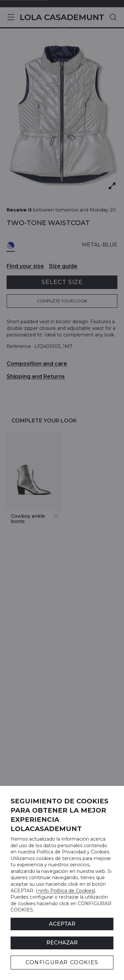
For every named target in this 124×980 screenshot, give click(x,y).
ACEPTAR (62, 924)
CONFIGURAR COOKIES (62, 962)
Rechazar (62, 943)
